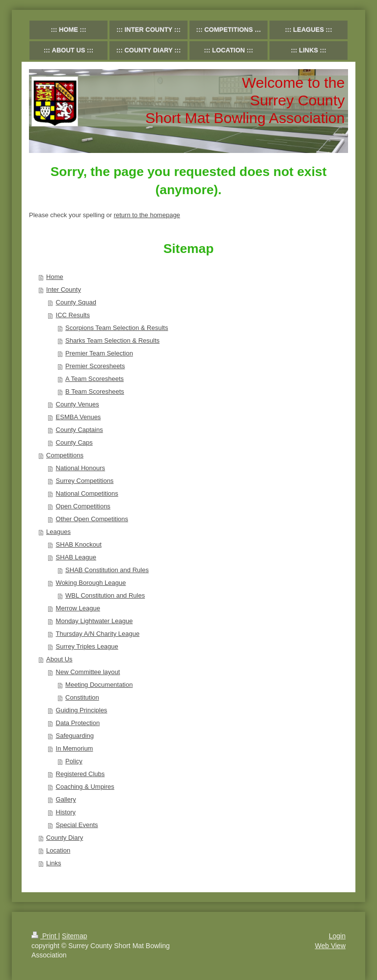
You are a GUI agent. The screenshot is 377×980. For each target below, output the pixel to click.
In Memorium (75, 748)
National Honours (81, 468)
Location (58, 850)
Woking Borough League (91, 583)
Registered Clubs (81, 774)
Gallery (66, 799)
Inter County (64, 289)
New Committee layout (88, 672)
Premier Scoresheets (95, 366)
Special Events (77, 825)
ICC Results (73, 315)
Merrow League (78, 608)
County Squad (76, 302)
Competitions (65, 455)
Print (45, 936)
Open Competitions (83, 506)
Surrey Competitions (85, 481)
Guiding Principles (82, 710)
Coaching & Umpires (85, 787)
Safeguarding (75, 736)
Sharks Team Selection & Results (112, 340)
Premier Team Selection (99, 353)
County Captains (80, 430)
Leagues (58, 532)
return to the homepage (147, 215)
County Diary (65, 838)
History (66, 812)
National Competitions (87, 493)
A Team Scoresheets (94, 379)
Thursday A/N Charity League (98, 634)
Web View (330, 946)
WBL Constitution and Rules (105, 595)
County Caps (74, 442)
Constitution (82, 697)
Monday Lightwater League (94, 621)
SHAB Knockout (79, 544)
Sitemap (74, 936)
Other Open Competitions (92, 519)
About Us (59, 659)
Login (337, 936)
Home (55, 277)
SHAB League (76, 557)
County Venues (78, 404)
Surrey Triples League (87, 646)
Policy (74, 761)
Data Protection (78, 723)
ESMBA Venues (79, 417)
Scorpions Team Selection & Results (117, 328)
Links (54, 863)
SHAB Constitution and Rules (107, 570)
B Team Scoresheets (95, 391)
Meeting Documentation (99, 685)
